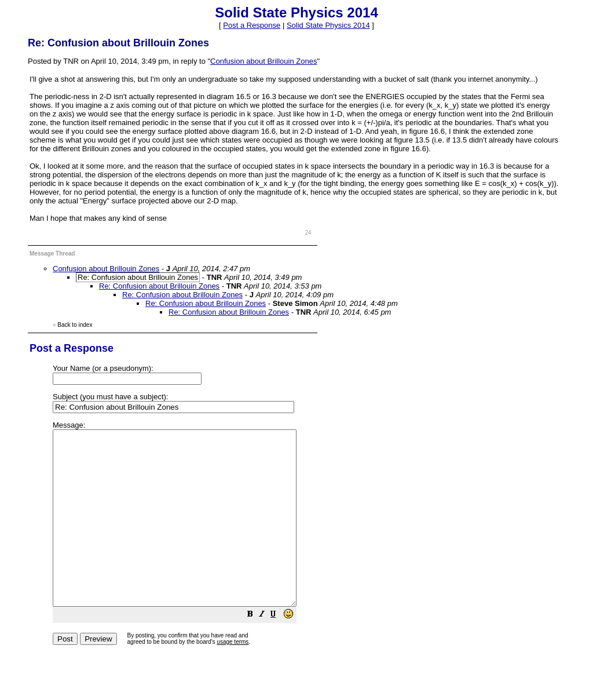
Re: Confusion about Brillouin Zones (159, 286)
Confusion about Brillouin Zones (263, 61)
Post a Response (252, 25)
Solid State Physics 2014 (328, 25)
